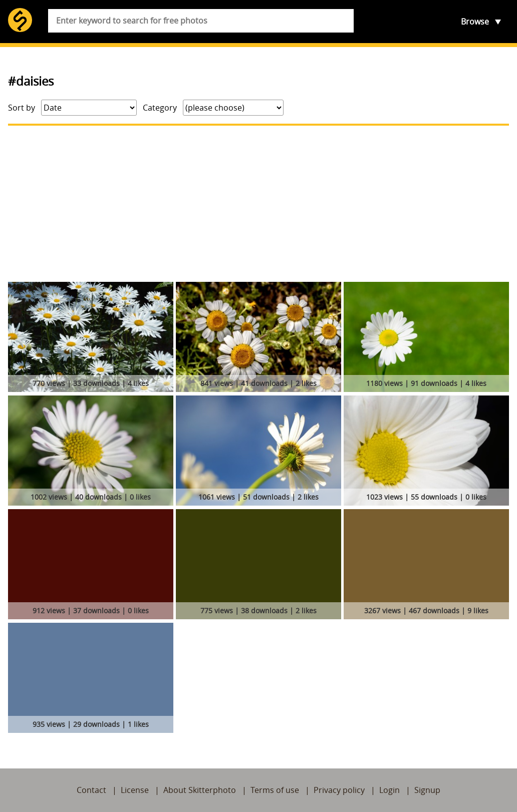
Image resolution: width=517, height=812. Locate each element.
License (135, 790)
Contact (91, 790)
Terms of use (275, 790)
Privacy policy (339, 790)
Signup (427, 790)
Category (160, 108)
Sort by (22, 108)
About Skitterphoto (200, 790)
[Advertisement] (258, 204)
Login (390, 790)
